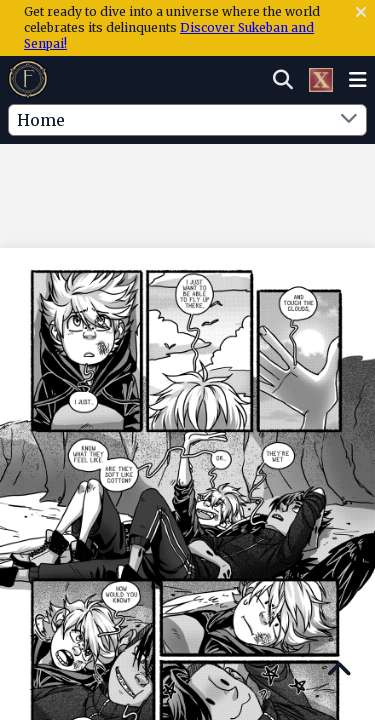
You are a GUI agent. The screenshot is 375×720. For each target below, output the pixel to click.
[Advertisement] (188, 185)
